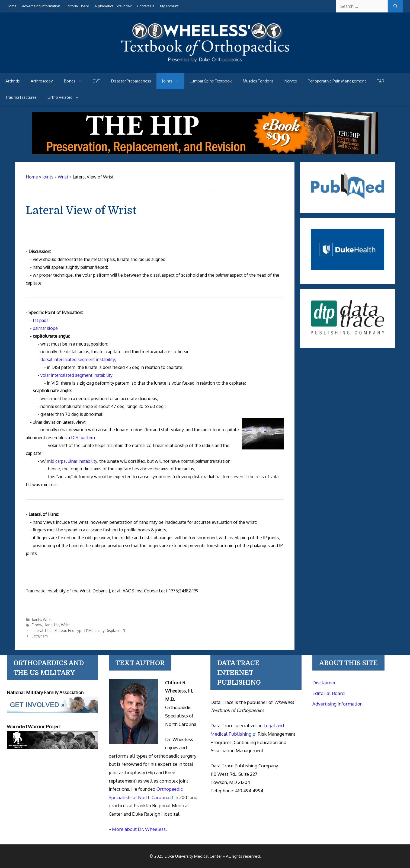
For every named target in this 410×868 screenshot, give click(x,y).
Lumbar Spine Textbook (211, 81)
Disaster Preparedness (131, 81)
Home (12, 6)
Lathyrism (40, 636)
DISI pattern (83, 438)
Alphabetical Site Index (113, 6)
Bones (76, 81)
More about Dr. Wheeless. (139, 829)
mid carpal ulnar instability (72, 461)
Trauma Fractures (21, 97)
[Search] (395, 6)
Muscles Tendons (258, 81)
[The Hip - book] (205, 153)
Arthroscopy (42, 81)
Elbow (37, 625)
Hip (57, 625)
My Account (169, 6)
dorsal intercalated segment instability (78, 359)
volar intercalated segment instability (76, 375)
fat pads (41, 320)
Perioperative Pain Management (337, 81)
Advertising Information (41, 6)
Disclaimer (324, 683)
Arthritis (13, 81)
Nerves (291, 81)
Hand (48, 625)
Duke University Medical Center (193, 856)
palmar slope (45, 328)
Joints (173, 81)
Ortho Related (66, 97)
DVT (97, 81)
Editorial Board (77, 6)
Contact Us (146, 6)
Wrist (47, 619)
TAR (381, 81)
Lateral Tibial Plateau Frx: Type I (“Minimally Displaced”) (78, 631)
